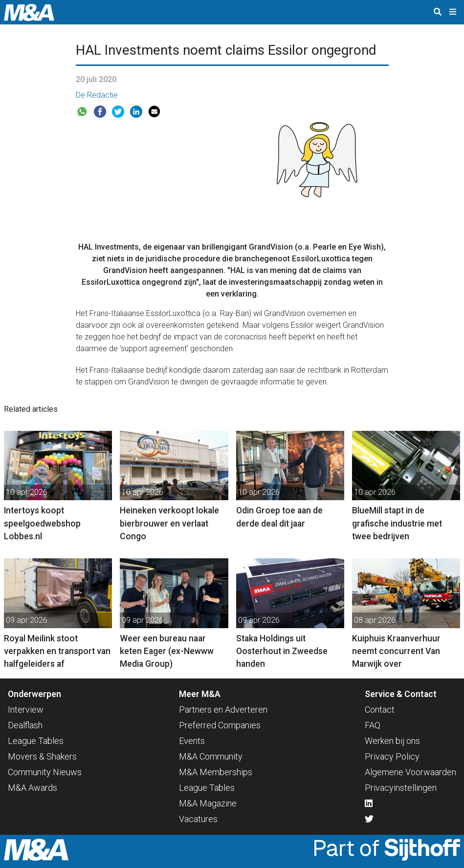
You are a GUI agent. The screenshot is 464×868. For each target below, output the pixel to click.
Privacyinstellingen (401, 788)
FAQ (373, 725)
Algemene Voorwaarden (410, 772)
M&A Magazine (208, 803)
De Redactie (97, 95)
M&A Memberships (216, 772)
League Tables (36, 741)
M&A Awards (33, 788)
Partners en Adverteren (223, 709)
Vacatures (198, 819)
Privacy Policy (392, 756)
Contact (380, 709)
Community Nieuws (45, 772)
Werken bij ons (392, 741)
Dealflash (25, 725)
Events (192, 741)
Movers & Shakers (42, 756)
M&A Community (211, 756)
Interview (26, 709)
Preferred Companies (220, 725)
